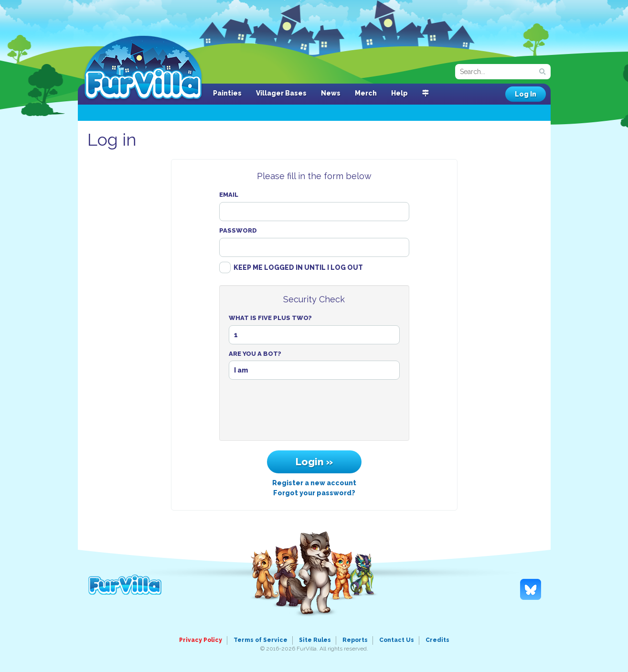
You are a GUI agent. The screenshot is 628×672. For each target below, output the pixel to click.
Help (399, 93)
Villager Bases (281, 93)
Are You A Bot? (255, 354)
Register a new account (314, 483)
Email (229, 195)
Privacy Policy (201, 640)
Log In (526, 94)
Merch (366, 93)
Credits (437, 640)
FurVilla (143, 68)
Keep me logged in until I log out (298, 267)
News (331, 93)
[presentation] (314, 413)
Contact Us (397, 640)
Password (238, 230)
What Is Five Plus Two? (270, 318)
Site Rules (315, 640)
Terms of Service (261, 640)
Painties (227, 93)
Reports (355, 640)
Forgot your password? (314, 493)
